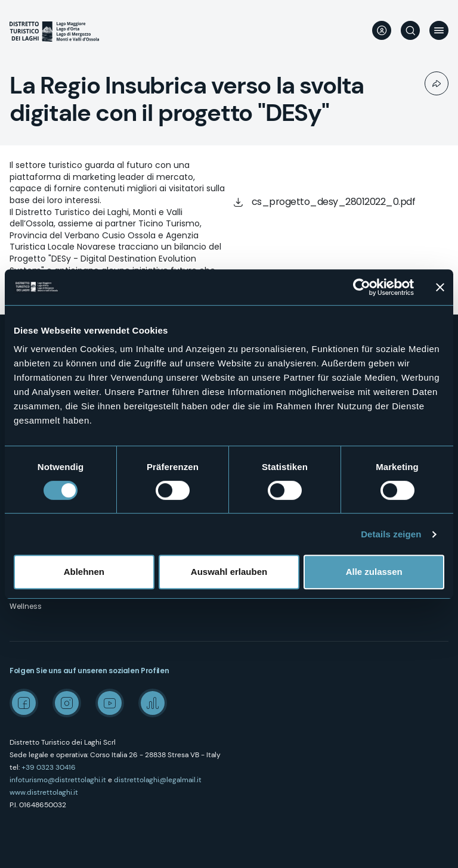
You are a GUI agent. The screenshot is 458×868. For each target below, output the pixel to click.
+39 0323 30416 (49, 767)
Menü (439, 30)
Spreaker (153, 703)
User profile (382, 30)
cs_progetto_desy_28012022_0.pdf (334, 202)
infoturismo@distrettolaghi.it (58, 780)
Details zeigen (391, 534)
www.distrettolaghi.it (44, 792)
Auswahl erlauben (229, 572)
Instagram (67, 703)
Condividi (437, 83)
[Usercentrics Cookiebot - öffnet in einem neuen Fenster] (362, 287)
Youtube (110, 703)
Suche (410, 30)
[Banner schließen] (440, 287)
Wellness (26, 606)
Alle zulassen (374, 572)
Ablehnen (84, 572)
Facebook (24, 703)
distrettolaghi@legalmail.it (158, 780)
